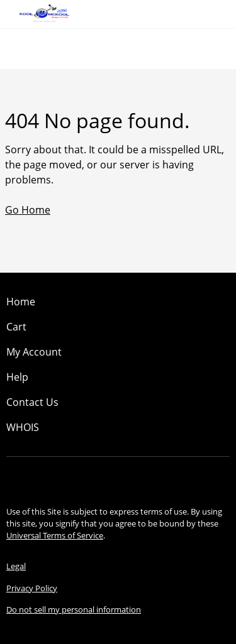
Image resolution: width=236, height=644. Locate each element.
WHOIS (23, 427)
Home (21, 302)
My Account (34, 352)
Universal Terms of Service (55, 535)
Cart (16, 327)
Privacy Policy (32, 588)
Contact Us (32, 402)
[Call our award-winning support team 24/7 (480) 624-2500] (206, 14)
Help (17, 377)
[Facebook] (98, 478)
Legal (16, 566)
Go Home (28, 210)
